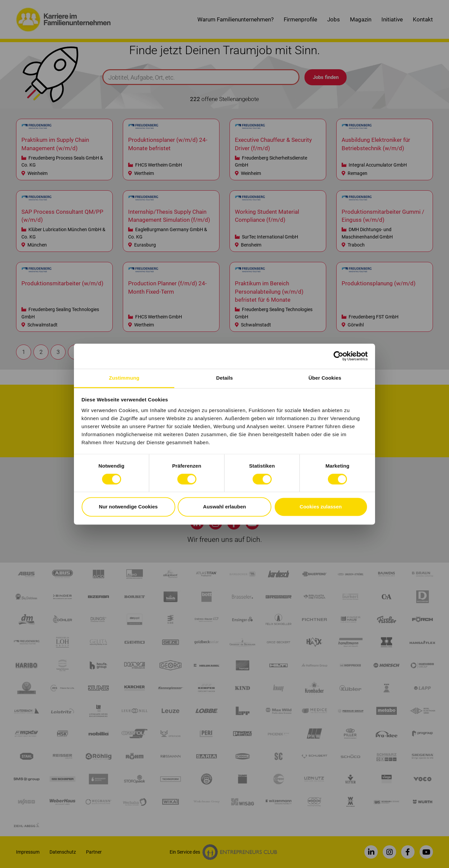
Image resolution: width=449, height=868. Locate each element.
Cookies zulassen (321, 507)
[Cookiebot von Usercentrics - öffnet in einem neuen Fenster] (338, 356)
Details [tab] (224, 378)
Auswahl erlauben (224, 507)
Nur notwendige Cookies (128, 507)
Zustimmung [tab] (124, 378)
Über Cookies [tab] (325, 378)
